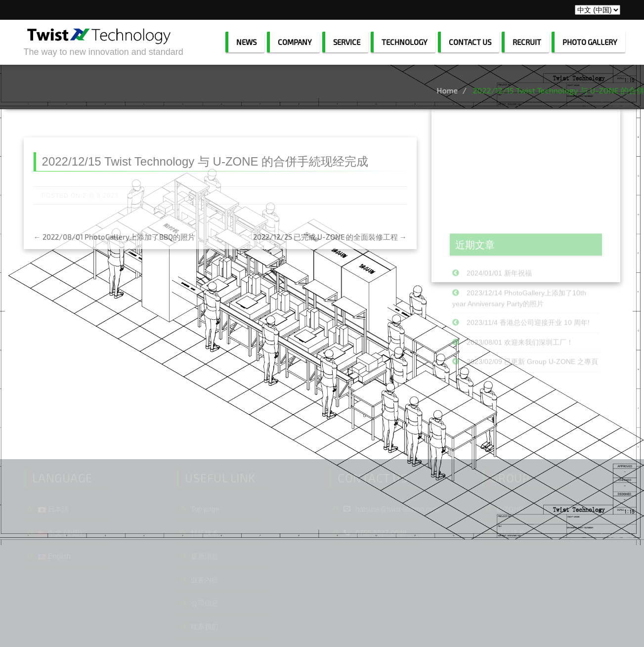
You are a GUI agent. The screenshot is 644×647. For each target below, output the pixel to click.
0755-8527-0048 (375, 571)
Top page (205, 547)
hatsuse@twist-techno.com (391, 547)
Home (474, 90)
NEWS (246, 42)
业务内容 (205, 618)
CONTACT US (470, 42)
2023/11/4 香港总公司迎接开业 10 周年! (528, 349)
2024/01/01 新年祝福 (499, 301)
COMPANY (295, 42)
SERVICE (347, 42)
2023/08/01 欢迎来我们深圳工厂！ (520, 369)
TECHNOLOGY (405, 42)
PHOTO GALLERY (590, 42)
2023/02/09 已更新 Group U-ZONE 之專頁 (532, 389)
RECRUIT (527, 42)
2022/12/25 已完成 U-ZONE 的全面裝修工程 (330, 247)
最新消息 (205, 594)
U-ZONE (510, 547)
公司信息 (205, 641)
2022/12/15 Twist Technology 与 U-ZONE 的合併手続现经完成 (205, 171)
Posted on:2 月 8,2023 (80, 206)
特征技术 (205, 571)
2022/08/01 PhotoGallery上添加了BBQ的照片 (114, 247)
